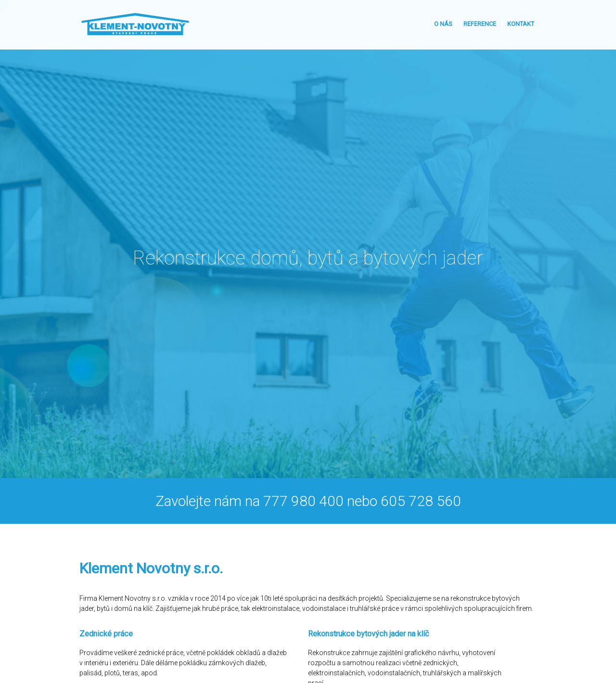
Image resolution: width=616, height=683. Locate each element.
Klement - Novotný (135, 24)
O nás (443, 24)
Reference (480, 24)
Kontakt (521, 24)
